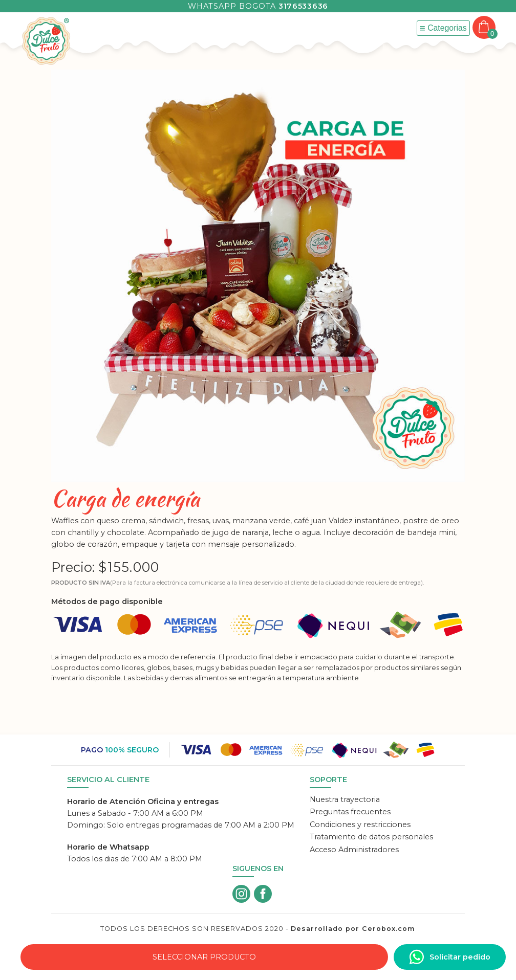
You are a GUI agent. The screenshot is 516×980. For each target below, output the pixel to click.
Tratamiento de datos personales (371, 837)
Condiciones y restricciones (360, 825)
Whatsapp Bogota (258, 6)
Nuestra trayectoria (345, 799)
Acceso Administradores (354, 850)
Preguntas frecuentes (350, 812)
